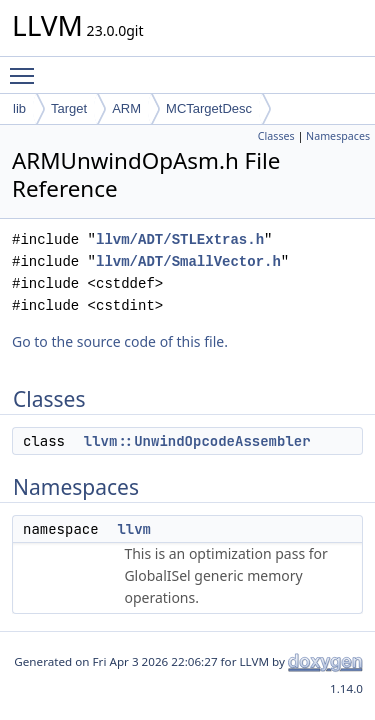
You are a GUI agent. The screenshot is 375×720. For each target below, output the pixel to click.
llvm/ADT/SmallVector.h (188, 261)
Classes (276, 136)
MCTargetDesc (209, 108)
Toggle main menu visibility (27, 67)
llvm (134, 529)
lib (19, 108)
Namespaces (338, 136)
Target (69, 108)
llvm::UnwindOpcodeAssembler (197, 441)
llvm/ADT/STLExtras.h (180, 239)
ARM (126, 108)
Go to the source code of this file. (120, 341)
